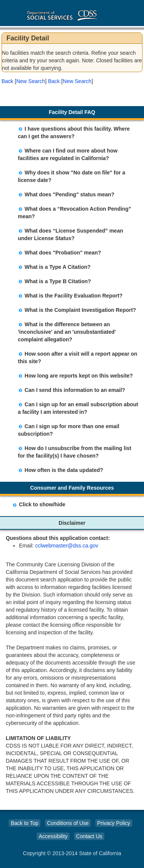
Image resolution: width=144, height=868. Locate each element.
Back (7, 81)
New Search (31, 81)
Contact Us (89, 836)
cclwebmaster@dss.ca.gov (67, 546)
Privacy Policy (114, 823)
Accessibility (53, 836)
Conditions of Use (68, 823)
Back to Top (25, 823)
